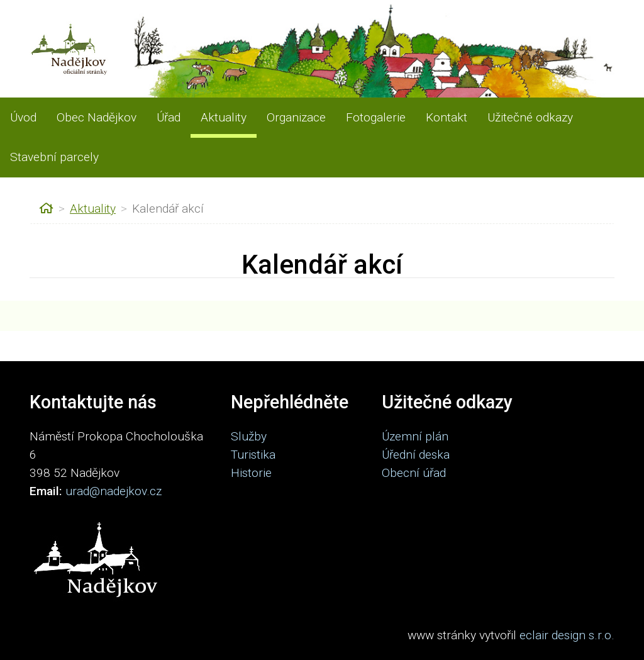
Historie (251, 473)
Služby (249, 436)
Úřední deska (416, 455)
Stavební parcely (54, 157)
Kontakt (447, 117)
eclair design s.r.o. (567, 635)
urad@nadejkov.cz (114, 491)
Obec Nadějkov (97, 117)
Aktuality (224, 117)
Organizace (296, 117)
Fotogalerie (376, 117)
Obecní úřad (414, 473)
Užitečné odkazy (530, 117)
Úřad (169, 117)
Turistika (253, 455)
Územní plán (415, 436)
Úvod (23, 117)
